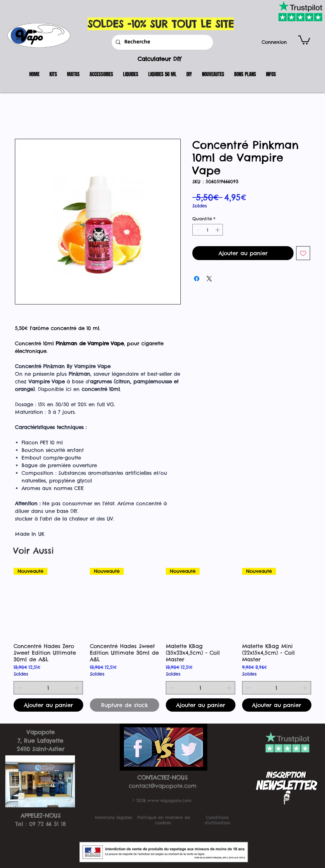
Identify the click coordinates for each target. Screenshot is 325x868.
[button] (304, 39)
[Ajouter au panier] (48, 705)
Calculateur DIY (160, 59)
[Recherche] (162, 42)
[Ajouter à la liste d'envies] (303, 253)
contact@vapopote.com (163, 786)
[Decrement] (197, 230)
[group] (162, 640)
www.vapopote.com (169, 800)
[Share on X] (209, 279)
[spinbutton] (208, 230)
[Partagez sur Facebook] (197, 279)
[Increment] (218, 230)
